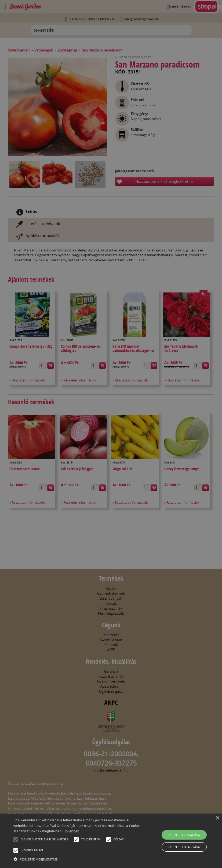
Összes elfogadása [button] (184, 835)
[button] (16, 840)
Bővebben (72, 831)
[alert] (111, 434)
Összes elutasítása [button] (184, 847)
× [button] (217, 818)
